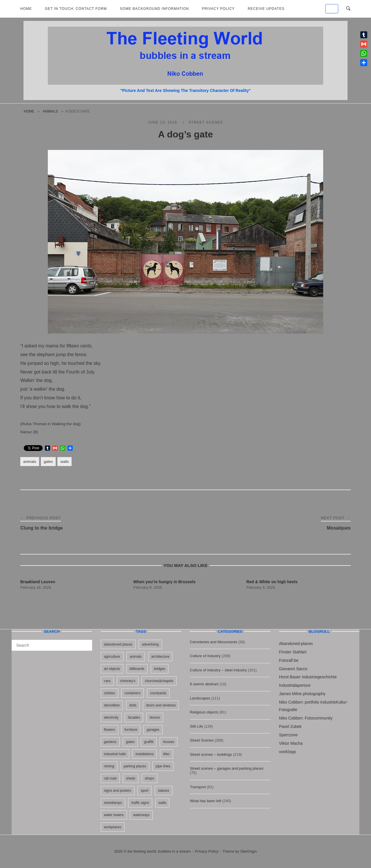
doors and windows (161, 705)
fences (155, 717)
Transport (198, 787)
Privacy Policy (218, 9)
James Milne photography (302, 694)
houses (169, 742)
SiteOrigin (249, 851)
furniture (131, 730)
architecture (160, 657)
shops (150, 778)
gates (48, 462)
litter (167, 754)
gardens (110, 742)
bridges (160, 669)
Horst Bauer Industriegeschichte (308, 677)
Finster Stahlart (293, 652)
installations (144, 754)
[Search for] (52, 645)
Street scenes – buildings (211, 754)
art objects (112, 669)
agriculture (112, 657)
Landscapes (200, 698)
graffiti (149, 742)
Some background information (154, 9)
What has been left (205, 801)
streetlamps (113, 803)
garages (153, 730)
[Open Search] (348, 9)
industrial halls (115, 754)
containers (132, 693)
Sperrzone (289, 735)
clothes (110, 693)
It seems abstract (204, 684)
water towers (114, 815)
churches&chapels (159, 681)
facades (134, 717)
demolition (112, 705)
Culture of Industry (205, 656)
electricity (111, 717)
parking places (135, 766)
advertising (150, 644)
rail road (110, 778)
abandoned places (118, 644)
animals (50, 111)
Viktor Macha (291, 743)
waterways (141, 815)
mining (109, 766)
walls (64, 462)
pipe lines (163, 766)
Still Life (197, 726)
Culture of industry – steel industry (218, 670)
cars (107, 681)
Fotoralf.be (289, 660)
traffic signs (140, 803)
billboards (137, 669)
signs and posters (118, 791)
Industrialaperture (295, 685)
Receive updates (266, 9)
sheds (131, 778)
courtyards (158, 693)
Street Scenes (206, 122)
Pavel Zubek (290, 726)
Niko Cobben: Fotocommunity (306, 718)
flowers (110, 730)
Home (26, 9)
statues (164, 791)
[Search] (86, 643)
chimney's (128, 681)
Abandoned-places (296, 644)
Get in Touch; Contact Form (76, 9)
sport (144, 791)
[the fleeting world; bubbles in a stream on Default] (332, 9)
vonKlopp (288, 752)
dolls (133, 705)
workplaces (113, 827)
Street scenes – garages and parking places (227, 768)
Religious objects (204, 712)
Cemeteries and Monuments (213, 642)
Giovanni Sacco (293, 669)
